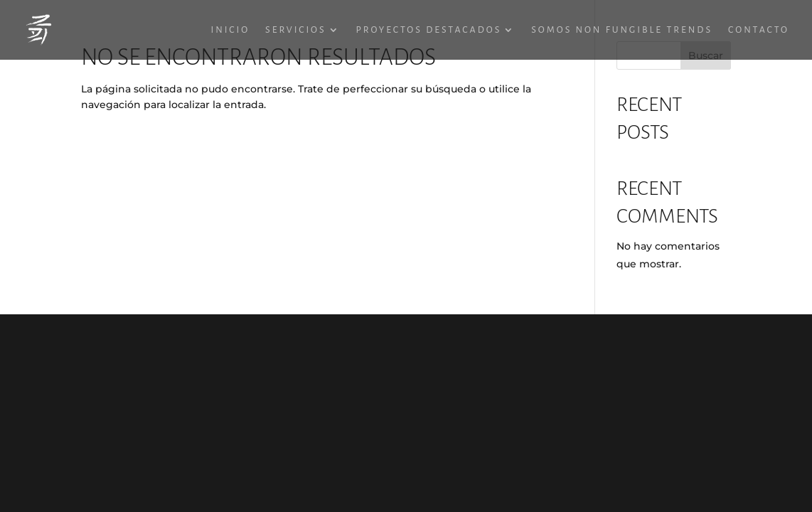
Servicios (296, 30)
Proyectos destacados (429, 30)
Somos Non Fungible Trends (622, 30)
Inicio (231, 30)
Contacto (759, 30)
